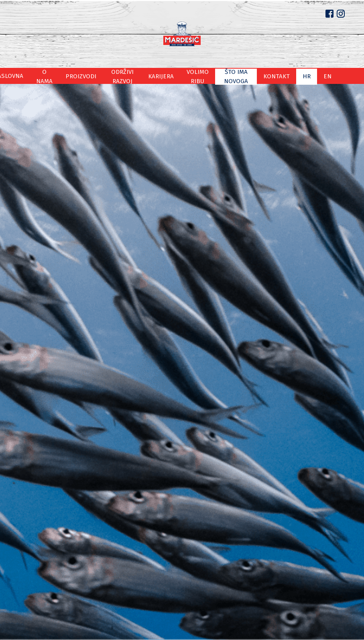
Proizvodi (87, 76)
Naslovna (20, 76)
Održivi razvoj (129, 76)
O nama (54, 76)
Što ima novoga (252, 76)
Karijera (169, 76)
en (340, 76)
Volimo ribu (206, 76)
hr (321, 76)
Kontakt (295, 76)
